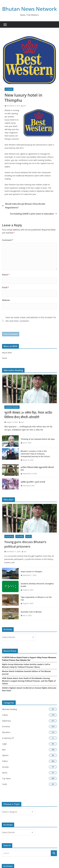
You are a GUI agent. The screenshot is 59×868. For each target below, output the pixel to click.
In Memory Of (8, 738)
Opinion (5, 755)
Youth (29, 536)
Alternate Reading (12, 407)
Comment (8, 240)
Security (5, 767)
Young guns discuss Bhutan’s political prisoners (25, 544)
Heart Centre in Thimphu (31, 572)
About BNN (7, 353)
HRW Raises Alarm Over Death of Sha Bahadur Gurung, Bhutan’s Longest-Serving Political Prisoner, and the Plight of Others (29, 681)
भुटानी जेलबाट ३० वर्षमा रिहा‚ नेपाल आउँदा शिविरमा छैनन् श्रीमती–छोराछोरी (28, 415)
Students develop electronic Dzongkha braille (37, 585)
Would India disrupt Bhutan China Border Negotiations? (24, 206)
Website (6, 300)
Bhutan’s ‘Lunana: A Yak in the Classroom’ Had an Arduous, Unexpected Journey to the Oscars (35, 454)
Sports (5, 773)
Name (6, 275)
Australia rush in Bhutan (31, 612)
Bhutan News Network (29, 9)
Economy (9, 89)
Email (5, 287)
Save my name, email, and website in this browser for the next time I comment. (31, 319)
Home (5, 358)
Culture (5, 715)
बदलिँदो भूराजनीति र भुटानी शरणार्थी (33, 482)
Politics (5, 761)
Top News (20, 536)
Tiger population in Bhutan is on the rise (36, 598)
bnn (25, 106)
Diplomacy (6, 721)
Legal (4, 744)
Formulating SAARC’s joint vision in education (33, 214)
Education (9, 536)
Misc (4, 750)
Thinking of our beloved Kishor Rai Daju (38, 439)
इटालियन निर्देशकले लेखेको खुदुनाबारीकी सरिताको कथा (37, 469)
